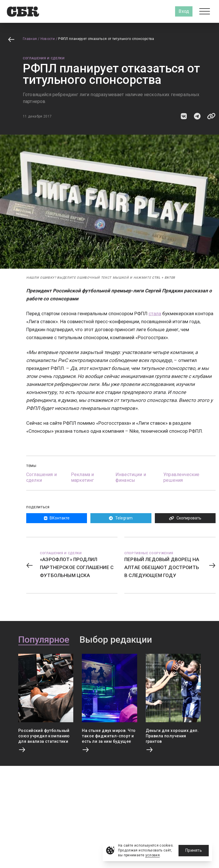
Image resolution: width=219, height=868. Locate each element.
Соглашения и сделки (44, 58)
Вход (184, 11)
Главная (30, 39)
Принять (194, 850)
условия (153, 855)
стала (155, 313)
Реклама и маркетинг (82, 477)
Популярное (44, 640)
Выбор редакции (116, 640)
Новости (48, 39)
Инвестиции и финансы (131, 477)
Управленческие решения (181, 477)
